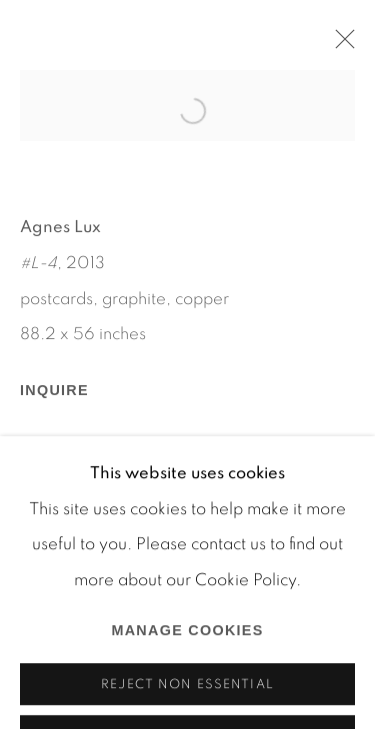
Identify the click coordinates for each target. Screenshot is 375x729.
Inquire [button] (54, 405)
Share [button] (63, 480)
